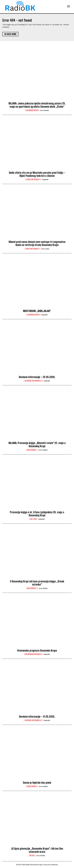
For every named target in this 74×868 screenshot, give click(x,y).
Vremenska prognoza (33, 654)
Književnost (32, 450)
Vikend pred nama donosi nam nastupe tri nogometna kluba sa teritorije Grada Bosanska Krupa (37, 243)
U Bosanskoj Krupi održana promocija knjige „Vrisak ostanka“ (37, 583)
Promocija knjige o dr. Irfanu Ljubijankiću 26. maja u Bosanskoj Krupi (37, 514)
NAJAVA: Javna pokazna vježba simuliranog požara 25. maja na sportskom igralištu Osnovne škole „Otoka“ (37, 105)
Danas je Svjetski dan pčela (37, 783)
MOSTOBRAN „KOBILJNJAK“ (37, 311)
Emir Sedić (45, 249)
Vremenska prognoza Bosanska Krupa (37, 651)
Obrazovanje (32, 786)
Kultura (33, 519)
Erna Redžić (44, 110)
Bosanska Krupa (32, 110)
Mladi (32, 856)
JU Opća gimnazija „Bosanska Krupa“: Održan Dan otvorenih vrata (37, 850)
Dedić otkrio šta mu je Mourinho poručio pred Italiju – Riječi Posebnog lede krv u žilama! (37, 174)
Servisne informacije (33, 381)
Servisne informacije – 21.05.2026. (37, 717)
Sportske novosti (33, 180)
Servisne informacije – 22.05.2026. (37, 377)
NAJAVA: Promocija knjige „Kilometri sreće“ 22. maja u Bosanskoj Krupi (37, 445)
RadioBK (45, 180)
